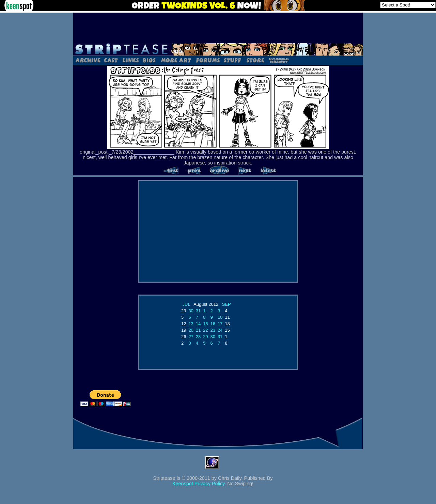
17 (220, 324)
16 (213, 324)
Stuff (232, 60)
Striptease (218, 49)
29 (205, 337)
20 (191, 330)
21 (198, 330)
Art (176, 60)
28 (198, 337)
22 (205, 330)
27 (191, 337)
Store (255, 60)
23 (213, 330)
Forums (208, 60)
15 (205, 324)
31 (198, 311)
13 (191, 324)
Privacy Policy (210, 484)
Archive (88, 60)
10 (220, 317)
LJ (278, 60)
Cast (111, 60)
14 (198, 324)
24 (220, 330)
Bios (149, 60)
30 (191, 311)
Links (130, 60)
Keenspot (183, 484)
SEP (227, 304)
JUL (186, 304)
